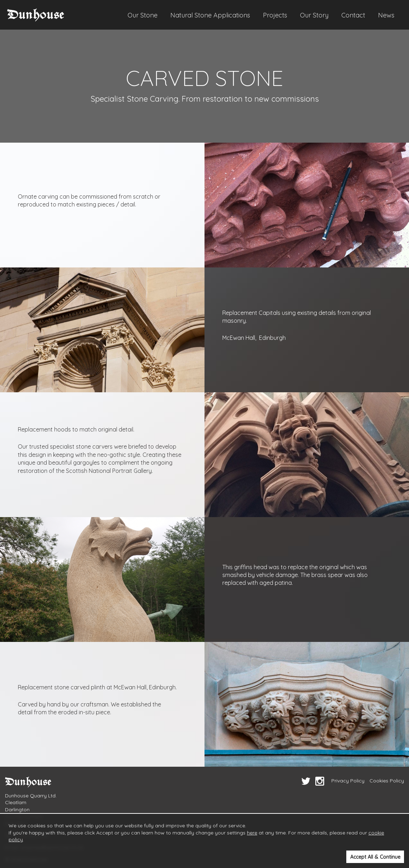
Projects (275, 15)
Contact (353, 15)
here (252, 833)
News (386, 15)
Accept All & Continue (375, 857)
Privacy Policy (348, 781)
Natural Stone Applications (210, 15)
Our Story (314, 15)
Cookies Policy (387, 781)
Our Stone (143, 15)
